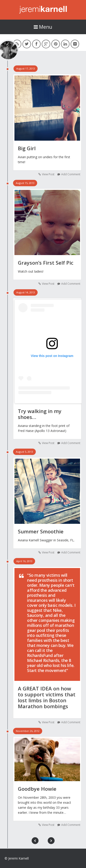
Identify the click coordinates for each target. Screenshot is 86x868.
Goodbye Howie (37, 789)
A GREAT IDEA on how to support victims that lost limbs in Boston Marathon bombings (47, 697)
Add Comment (71, 174)
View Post (48, 174)
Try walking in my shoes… (40, 414)
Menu (43, 27)
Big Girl (27, 148)
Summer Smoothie (41, 531)
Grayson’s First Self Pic (46, 263)
